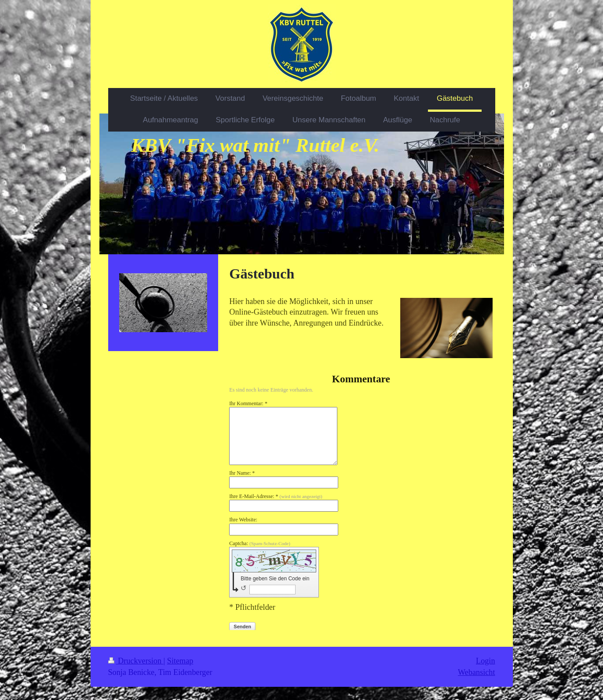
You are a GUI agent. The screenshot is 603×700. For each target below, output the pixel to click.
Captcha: (260, 543)
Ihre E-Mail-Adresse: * (276, 496)
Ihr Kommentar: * (248, 403)
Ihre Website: (243, 520)
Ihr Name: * (242, 473)
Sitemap (180, 661)
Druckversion (136, 661)
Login (485, 661)
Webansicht (476, 672)
